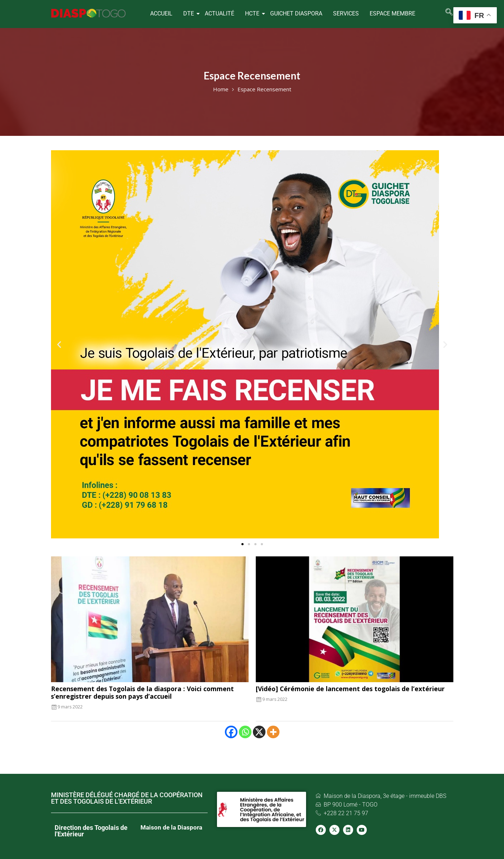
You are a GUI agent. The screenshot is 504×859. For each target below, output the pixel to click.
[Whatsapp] (245, 732)
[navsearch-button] (449, 13)
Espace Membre (392, 13)
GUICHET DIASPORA (296, 13)
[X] (259, 732)
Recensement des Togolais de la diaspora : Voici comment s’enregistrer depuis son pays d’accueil (142, 692)
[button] (59, 344)
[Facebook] (231, 732)
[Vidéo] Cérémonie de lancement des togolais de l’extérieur (350, 689)
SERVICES (346, 13)
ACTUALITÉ (219, 13)
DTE (189, 13)
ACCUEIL (161, 13)
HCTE (253, 13)
